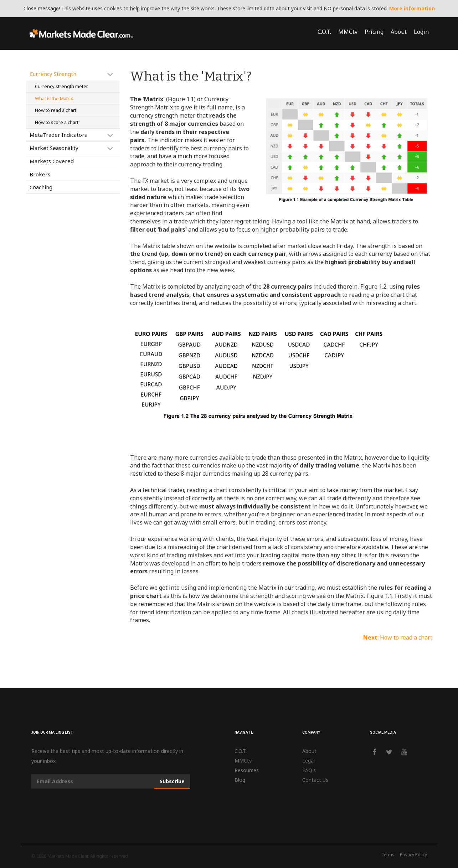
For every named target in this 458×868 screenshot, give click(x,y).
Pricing (374, 32)
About (399, 32)
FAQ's (309, 770)
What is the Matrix (54, 98)
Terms (388, 855)
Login (421, 32)
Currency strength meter (61, 86)
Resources (247, 770)
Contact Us (315, 780)
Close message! (42, 8)
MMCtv (348, 32)
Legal (308, 761)
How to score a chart (57, 122)
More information (412, 8)
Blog (240, 780)
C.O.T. (324, 32)
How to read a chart (56, 110)
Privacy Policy (413, 855)
